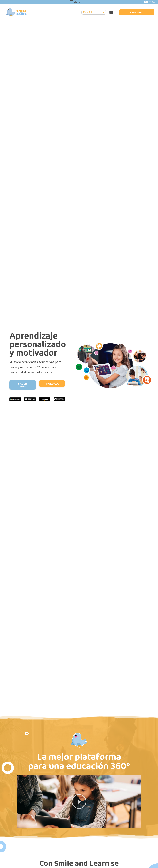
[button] (111, 12)
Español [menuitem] (88, 12)
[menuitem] (94, 12)
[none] (94, 12)
